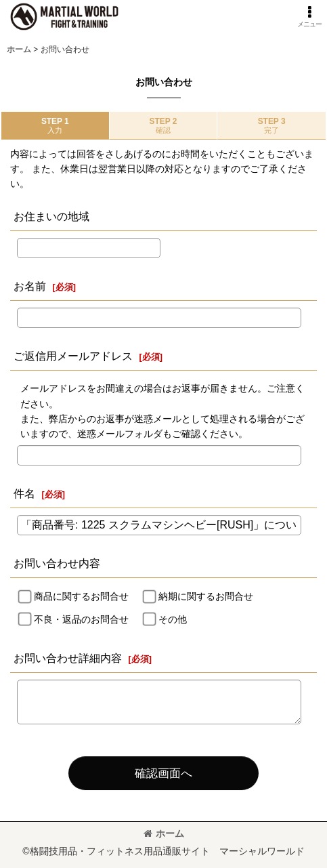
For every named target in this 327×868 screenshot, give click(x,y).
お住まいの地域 (51, 216)
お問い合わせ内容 (57, 563)
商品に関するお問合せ (81, 596)
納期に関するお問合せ (206, 596)
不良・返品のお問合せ (81, 619)
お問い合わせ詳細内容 (68, 658)
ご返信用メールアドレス (73, 356)
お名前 (30, 286)
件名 (24, 493)
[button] (309, 17)
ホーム (164, 833)
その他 (173, 619)
